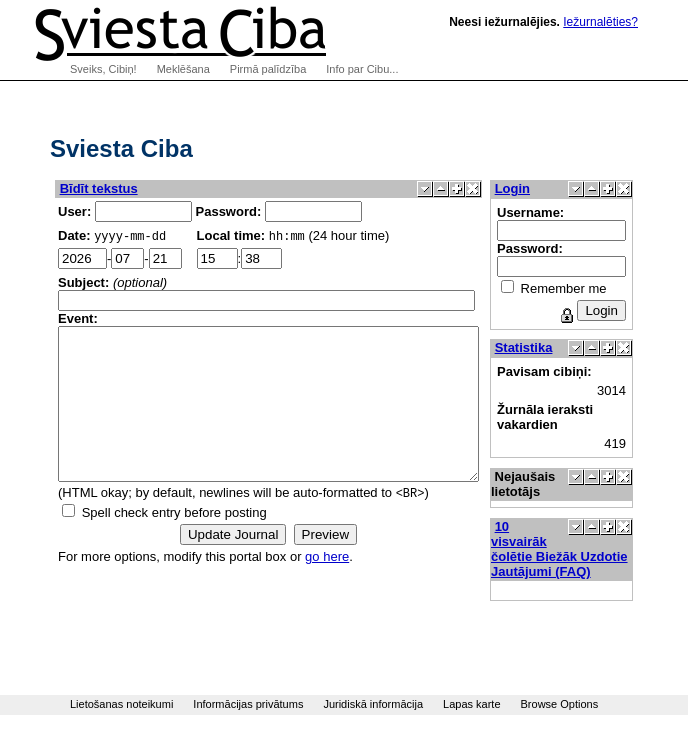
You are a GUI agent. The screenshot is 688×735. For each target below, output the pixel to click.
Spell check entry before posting (174, 544)
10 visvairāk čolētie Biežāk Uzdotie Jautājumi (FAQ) (609, 549)
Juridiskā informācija (373, 704)
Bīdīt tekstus (99, 188)
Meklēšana (183, 69)
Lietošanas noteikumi (121, 704)
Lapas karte (471, 704)
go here (327, 588)
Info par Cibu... (362, 69)
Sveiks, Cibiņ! (103, 69)
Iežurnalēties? (600, 22)
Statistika (574, 347)
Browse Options (560, 704)
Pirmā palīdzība (268, 69)
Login (562, 188)
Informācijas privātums (248, 704)
